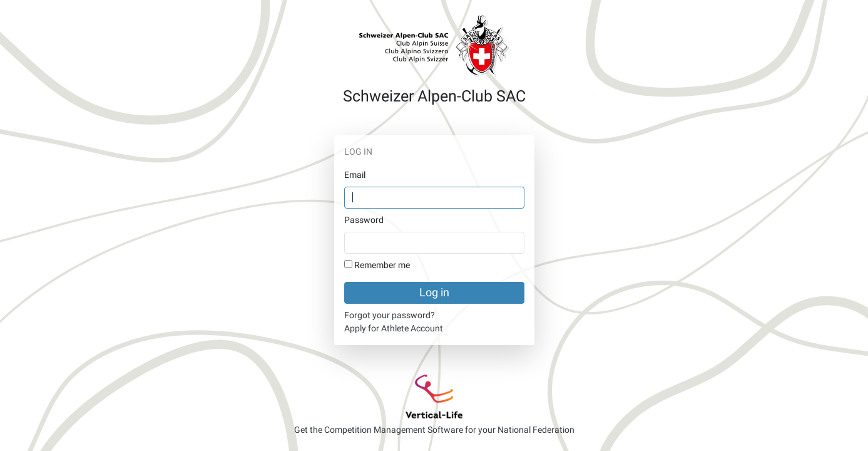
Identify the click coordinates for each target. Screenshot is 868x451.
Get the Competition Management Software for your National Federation (434, 430)
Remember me (382, 265)
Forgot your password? (390, 315)
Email (355, 175)
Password (364, 220)
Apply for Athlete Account (394, 328)
